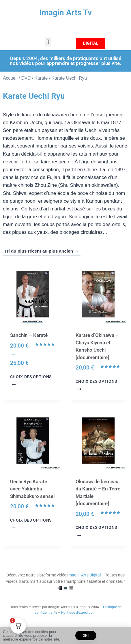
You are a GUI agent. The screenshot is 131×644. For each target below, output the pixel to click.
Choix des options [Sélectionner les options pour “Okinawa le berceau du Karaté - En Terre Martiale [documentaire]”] (97, 531)
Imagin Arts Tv (65, 13)
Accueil (10, 78)
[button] (48, 42)
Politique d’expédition (78, 613)
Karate (41, 78)
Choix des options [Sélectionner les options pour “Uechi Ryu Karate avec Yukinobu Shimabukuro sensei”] (31, 524)
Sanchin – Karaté (29, 335)
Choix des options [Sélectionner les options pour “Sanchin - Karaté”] (31, 380)
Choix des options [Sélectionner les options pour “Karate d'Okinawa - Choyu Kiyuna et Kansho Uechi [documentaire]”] (97, 385)
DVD (26, 78)
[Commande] (42, 251)
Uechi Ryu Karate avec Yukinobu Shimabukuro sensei (32, 489)
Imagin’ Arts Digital (84, 575)
